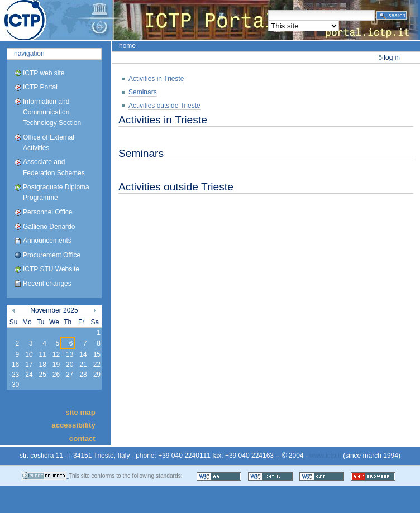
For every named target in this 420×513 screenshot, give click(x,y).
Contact (82, 438)
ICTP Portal (210, 20)
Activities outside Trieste (164, 106)
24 (29, 375)
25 (42, 375)
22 (97, 365)
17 (29, 365)
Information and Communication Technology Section (52, 112)
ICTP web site (44, 73)
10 (29, 354)
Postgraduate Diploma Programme (56, 192)
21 (83, 365)
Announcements (47, 241)
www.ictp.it (325, 456)
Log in (392, 57)
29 (97, 375)
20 (70, 365)
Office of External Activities (49, 143)
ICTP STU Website (51, 269)
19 (56, 365)
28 (83, 375)
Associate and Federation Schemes (54, 167)
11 (42, 354)
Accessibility (73, 425)
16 (15, 365)
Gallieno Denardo (49, 227)
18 (42, 365)
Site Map (80, 412)
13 (70, 354)
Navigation (29, 54)
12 (56, 354)
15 (97, 354)
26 (56, 375)
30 (15, 385)
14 (83, 354)
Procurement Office (52, 255)
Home (127, 46)
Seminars (143, 92)
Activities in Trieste (156, 79)
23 (15, 375)
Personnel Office (48, 212)
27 (70, 375)
